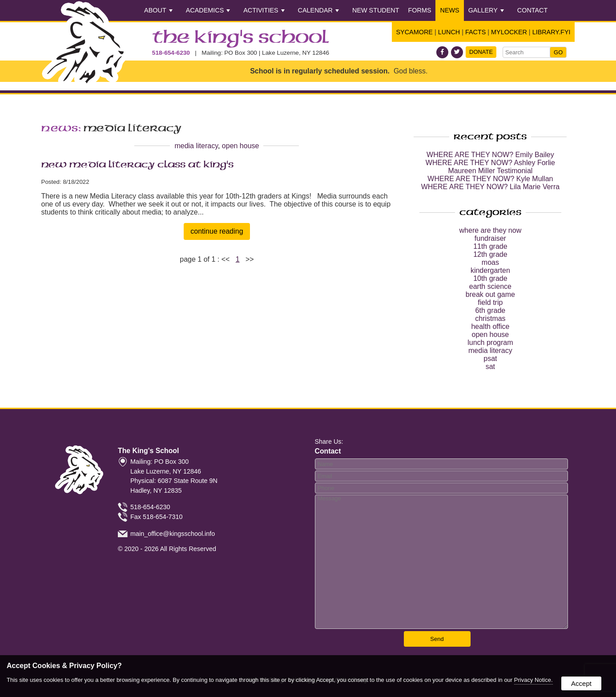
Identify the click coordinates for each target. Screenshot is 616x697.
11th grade (490, 246)
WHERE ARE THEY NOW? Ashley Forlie (490, 163)
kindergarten (490, 270)
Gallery (486, 10)
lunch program (490, 342)
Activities (264, 10)
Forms (420, 10)
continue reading (217, 231)
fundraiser (490, 238)
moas (490, 262)
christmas (490, 318)
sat (490, 367)
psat (490, 359)
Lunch (449, 32)
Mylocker (509, 32)
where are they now (491, 230)
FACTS (475, 32)
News (449, 10)
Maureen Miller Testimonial (490, 171)
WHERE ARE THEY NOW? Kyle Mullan (490, 179)
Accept (581, 683)
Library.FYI (552, 32)
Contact (532, 10)
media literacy (196, 146)
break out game (490, 294)
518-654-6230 (171, 53)
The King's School (241, 38)
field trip (490, 302)
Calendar (318, 10)
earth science (490, 286)
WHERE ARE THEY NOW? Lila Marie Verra (491, 187)
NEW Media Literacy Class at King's (137, 165)
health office (490, 326)
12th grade (490, 254)
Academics (208, 10)
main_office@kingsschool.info (173, 533)
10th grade (490, 278)
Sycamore (415, 32)
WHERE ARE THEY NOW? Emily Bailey (490, 155)
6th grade (491, 310)
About (158, 10)
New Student (376, 10)
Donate (481, 52)
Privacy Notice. (533, 680)
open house (241, 146)
